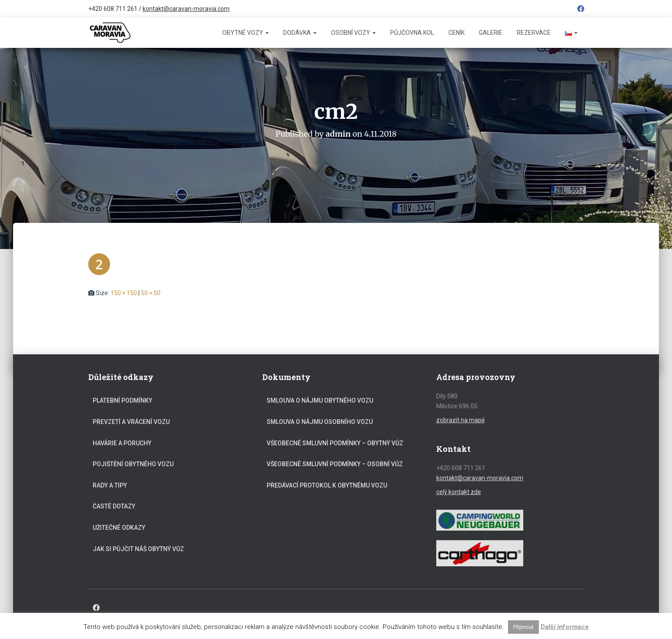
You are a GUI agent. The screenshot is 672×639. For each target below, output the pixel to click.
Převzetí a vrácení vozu (131, 422)
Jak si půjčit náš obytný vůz (138, 549)
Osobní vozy (353, 33)
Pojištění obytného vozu (133, 464)
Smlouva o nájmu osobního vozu (320, 422)
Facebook (581, 10)
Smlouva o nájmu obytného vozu (320, 400)
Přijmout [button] (523, 627)
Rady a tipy (110, 485)
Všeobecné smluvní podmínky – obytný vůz (335, 443)
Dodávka (300, 33)
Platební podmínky (122, 400)
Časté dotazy (114, 506)
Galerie (491, 33)
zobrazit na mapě (460, 420)
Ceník (456, 33)
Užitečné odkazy (119, 528)
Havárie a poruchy (122, 443)
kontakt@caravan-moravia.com (186, 9)
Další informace (565, 627)
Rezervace (534, 33)
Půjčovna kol (412, 33)
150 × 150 (124, 293)
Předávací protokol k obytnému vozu (327, 485)
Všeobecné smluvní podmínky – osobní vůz (335, 464)
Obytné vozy (246, 33)
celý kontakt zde (459, 492)
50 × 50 (151, 293)
